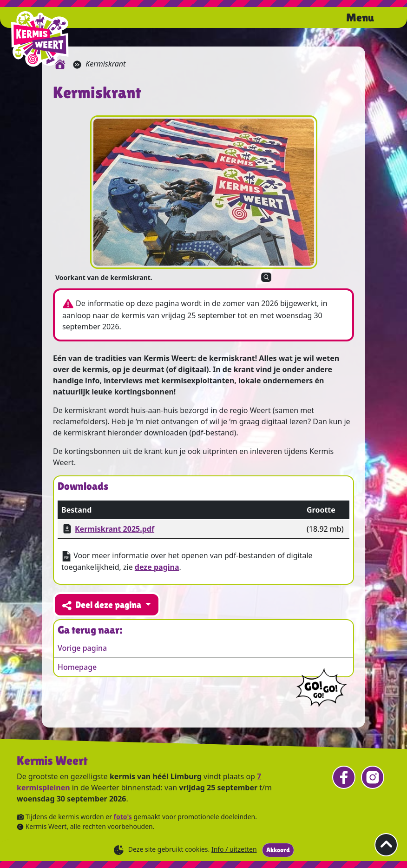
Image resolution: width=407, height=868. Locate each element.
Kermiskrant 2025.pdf (115, 529)
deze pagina (157, 567)
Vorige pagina (82, 648)
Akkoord (278, 850)
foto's (123, 817)
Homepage (77, 667)
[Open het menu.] (370, 19)
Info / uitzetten (234, 849)
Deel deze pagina (103, 605)
